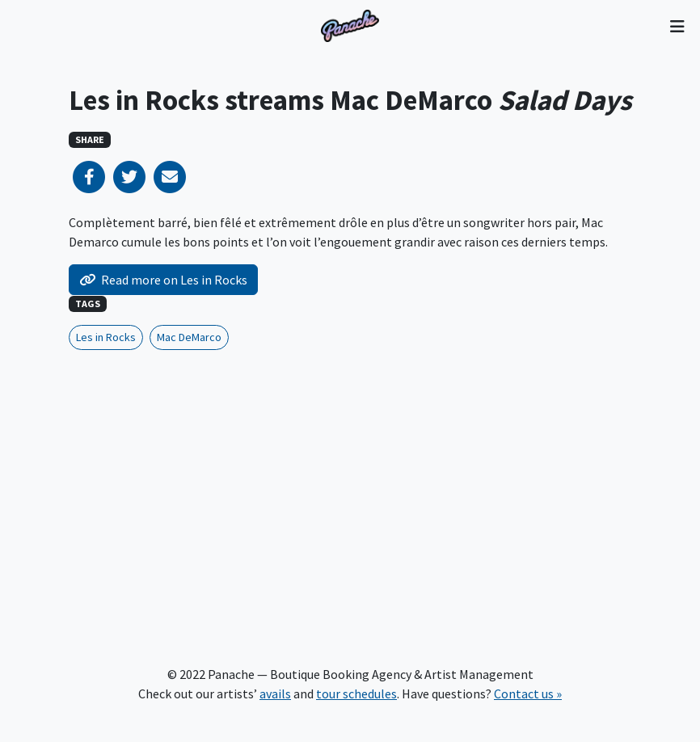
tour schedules (356, 694)
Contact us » (528, 694)
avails (275, 694)
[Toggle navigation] (677, 26)
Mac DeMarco (189, 337)
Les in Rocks (106, 337)
